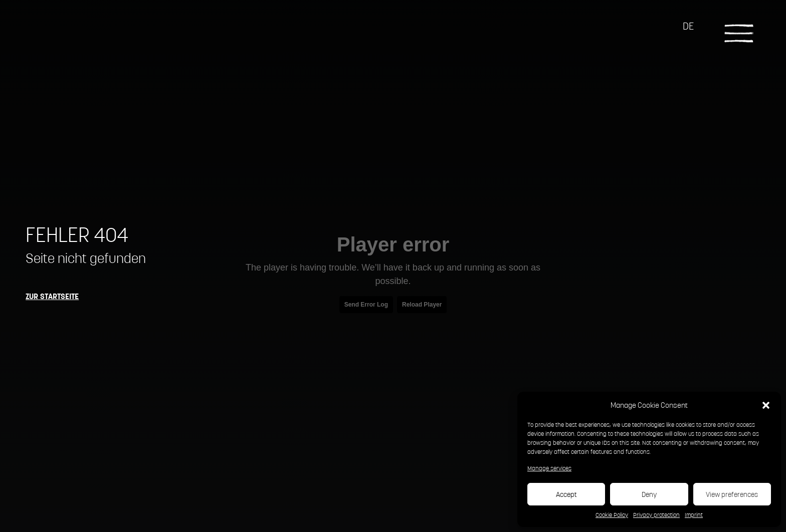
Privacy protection (656, 515)
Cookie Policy (612, 515)
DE (688, 26)
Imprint (694, 515)
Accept (566, 494)
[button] (766, 405)
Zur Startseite (52, 296)
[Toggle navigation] (739, 32)
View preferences (732, 494)
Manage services (549, 468)
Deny (649, 494)
